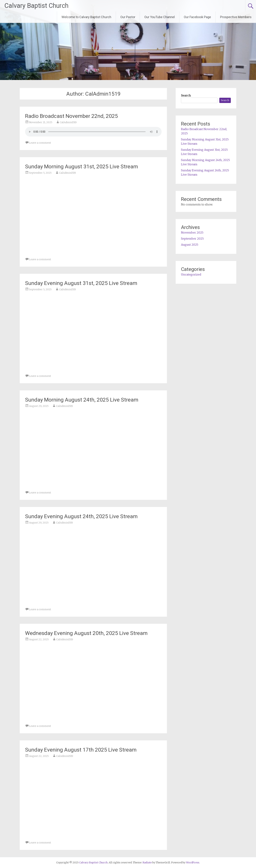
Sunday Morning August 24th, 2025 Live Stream (82, 400)
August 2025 (190, 245)
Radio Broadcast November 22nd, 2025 (71, 116)
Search (186, 95)
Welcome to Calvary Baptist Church (86, 17)
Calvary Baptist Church (36, 6)
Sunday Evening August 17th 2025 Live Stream (81, 750)
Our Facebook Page (197, 17)
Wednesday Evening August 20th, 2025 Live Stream (86, 633)
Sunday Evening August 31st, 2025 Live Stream (81, 283)
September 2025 (192, 239)
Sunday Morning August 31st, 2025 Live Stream (82, 166)
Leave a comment (40, 143)
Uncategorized (191, 274)
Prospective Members (236, 17)
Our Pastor (128, 17)
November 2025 (192, 233)
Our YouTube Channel (160, 17)
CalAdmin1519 (68, 122)
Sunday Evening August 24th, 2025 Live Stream (81, 516)
